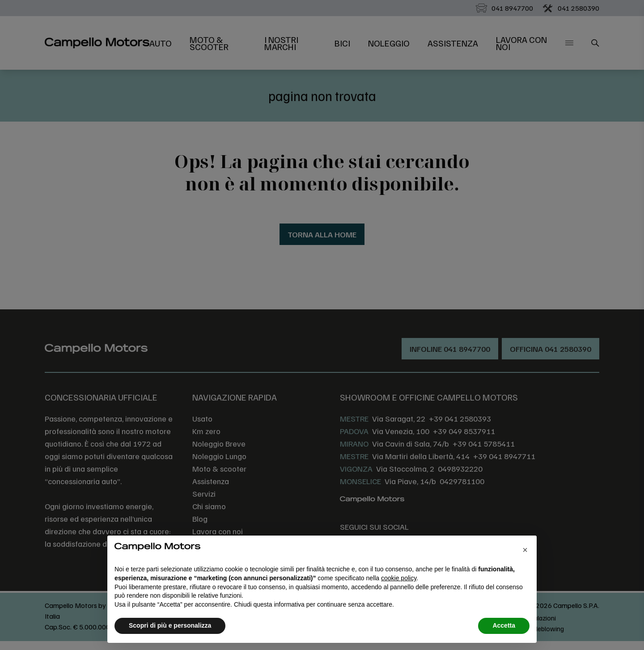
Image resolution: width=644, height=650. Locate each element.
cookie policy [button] (399, 578)
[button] (525, 550)
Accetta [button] (504, 625)
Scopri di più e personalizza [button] (170, 625)
